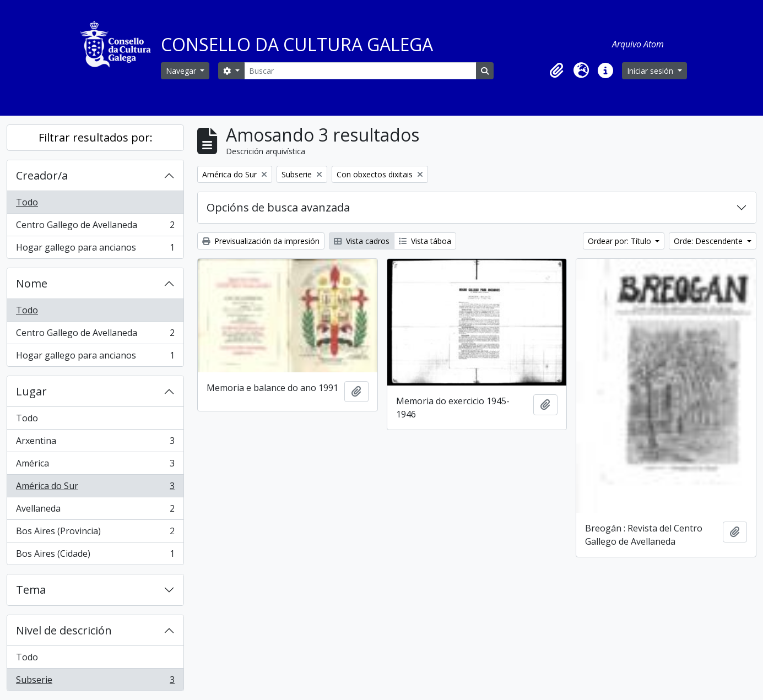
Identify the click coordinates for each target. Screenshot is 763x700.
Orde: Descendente (709, 241)
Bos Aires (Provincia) (95, 533)
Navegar (182, 71)
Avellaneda (95, 511)
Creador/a (42, 175)
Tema (31, 590)
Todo (27, 202)
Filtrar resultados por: (96, 137)
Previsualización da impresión (261, 241)
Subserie (95, 682)
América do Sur (95, 488)
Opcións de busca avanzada (278, 207)
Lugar (31, 391)
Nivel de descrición (64, 630)
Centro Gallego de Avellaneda (95, 227)
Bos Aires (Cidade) (95, 556)
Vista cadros (362, 241)
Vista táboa (425, 241)
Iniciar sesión (651, 71)
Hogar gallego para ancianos (95, 249)
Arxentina (95, 443)
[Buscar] (360, 71)
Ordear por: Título (621, 241)
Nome (32, 283)
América (95, 466)
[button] (557, 70)
